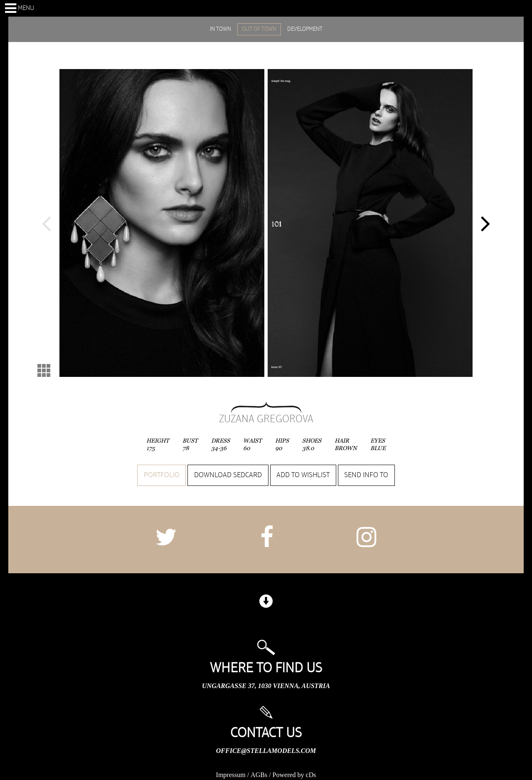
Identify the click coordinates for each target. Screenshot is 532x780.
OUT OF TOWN (259, 29)
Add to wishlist (303, 475)
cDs (311, 775)
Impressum (231, 775)
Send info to (366, 475)
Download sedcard (228, 475)
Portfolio (162, 475)
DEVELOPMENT (305, 29)
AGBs (259, 775)
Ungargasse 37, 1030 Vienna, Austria (266, 686)
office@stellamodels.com (266, 751)
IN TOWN (220, 29)
